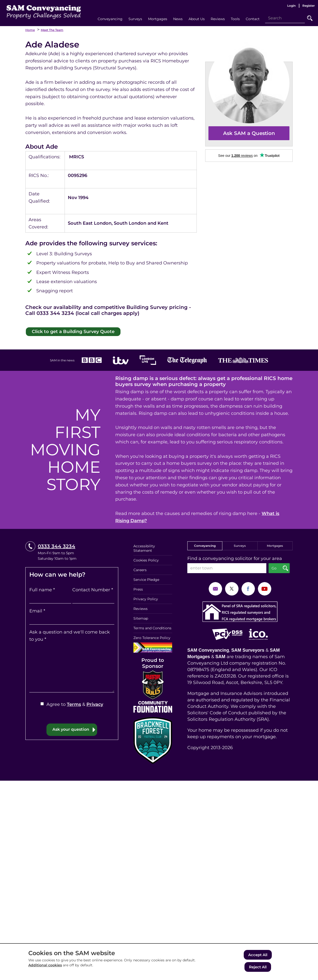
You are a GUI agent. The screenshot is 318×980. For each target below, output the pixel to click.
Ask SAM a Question (249, 133)
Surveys (240, 544)
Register (309, 6)
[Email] (72, 618)
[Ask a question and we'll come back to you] (72, 666)
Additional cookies (45, 967)
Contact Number (93, 589)
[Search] (285, 18)
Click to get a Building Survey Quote (68, 331)
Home (30, 30)
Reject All (258, 967)
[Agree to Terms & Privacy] (42, 703)
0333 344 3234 (57, 545)
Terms (74, 703)
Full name (42, 589)
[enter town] (227, 567)
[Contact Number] (93, 597)
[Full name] (50, 597)
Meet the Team (52, 30)
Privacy (95, 703)
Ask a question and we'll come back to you (70, 634)
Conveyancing (205, 544)
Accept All (258, 956)
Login (291, 6)
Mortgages (275, 544)
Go (310, 18)
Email (37, 610)
